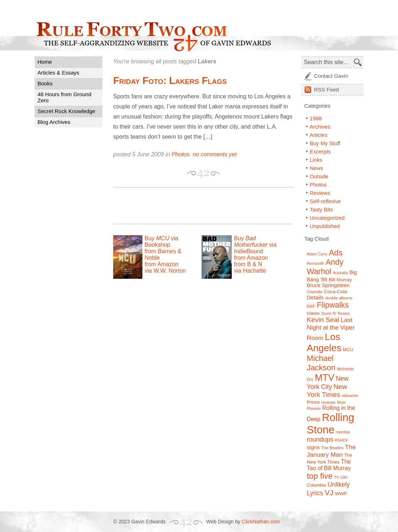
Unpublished (325, 226)
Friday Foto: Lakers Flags (170, 81)
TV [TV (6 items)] (337, 477)
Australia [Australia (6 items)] (340, 273)
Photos (181, 154)
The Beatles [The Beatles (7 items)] (332, 448)
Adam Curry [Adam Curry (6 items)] (317, 254)
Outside (319, 176)
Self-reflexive (325, 201)
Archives (320, 127)
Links (316, 160)
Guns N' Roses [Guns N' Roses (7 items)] (335, 313)
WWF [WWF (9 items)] (341, 494)
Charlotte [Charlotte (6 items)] (315, 292)
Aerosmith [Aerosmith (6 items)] (315, 263)
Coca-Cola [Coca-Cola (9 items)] (335, 292)
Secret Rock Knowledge (66, 111)
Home (45, 62)
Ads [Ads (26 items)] (336, 253)
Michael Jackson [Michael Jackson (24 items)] (321, 363)
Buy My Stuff (325, 143)
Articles (319, 135)
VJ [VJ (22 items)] (329, 493)
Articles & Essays (58, 73)
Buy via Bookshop (161, 242)
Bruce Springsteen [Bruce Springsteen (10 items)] (328, 285)
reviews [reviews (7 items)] (328, 402)
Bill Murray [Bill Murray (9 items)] (340, 280)
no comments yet (215, 154)
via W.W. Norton (165, 271)
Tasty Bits (321, 209)
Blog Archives (54, 122)
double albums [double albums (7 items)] (339, 298)
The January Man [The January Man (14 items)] (331, 451)
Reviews (320, 193)
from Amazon (162, 264)
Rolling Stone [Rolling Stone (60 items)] (331, 423)
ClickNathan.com (261, 522)
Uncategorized (327, 218)
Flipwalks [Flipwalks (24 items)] (333, 305)
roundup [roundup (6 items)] (343, 432)
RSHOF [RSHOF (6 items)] (342, 440)
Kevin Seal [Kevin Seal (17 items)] (323, 320)
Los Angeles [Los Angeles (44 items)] (324, 342)
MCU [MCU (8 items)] (348, 350)
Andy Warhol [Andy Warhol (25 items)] (325, 267)
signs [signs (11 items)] (313, 447)
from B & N (248, 264)
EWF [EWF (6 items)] (311, 306)
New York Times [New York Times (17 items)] (327, 391)
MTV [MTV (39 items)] (324, 377)
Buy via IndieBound (255, 245)
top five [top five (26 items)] (320, 476)
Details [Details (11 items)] (315, 297)
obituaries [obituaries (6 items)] (350, 395)
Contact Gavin (331, 76)
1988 (316, 118)
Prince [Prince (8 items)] (313, 402)
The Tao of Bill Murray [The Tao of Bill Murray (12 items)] (329, 465)
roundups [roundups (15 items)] (320, 439)
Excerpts (320, 151)
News (317, 168)
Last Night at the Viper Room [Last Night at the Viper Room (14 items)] (331, 329)
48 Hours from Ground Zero (64, 97)
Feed (326, 90)
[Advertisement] (198, 206)
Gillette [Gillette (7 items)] (313, 313)
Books (45, 83)
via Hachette (250, 271)
